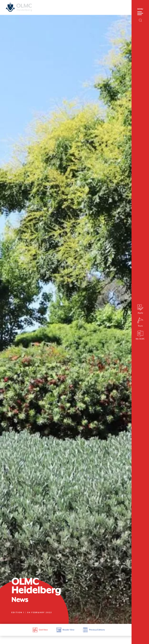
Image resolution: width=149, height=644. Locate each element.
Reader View (65, 630)
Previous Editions (94, 630)
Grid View (40, 630)
